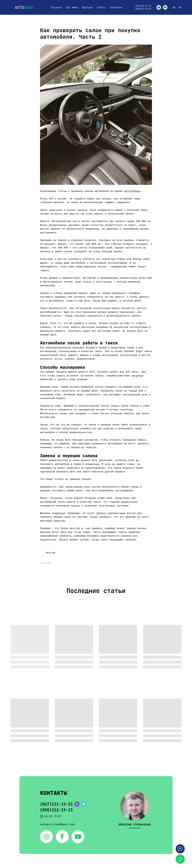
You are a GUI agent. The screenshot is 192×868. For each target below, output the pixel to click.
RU (180, 7)
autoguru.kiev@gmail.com (57, 824)
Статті (101, 7)
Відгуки (87, 7)
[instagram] (159, 7)
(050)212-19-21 (143, 9)
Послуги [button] (56, 7)
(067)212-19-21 (143, 6)
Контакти (116, 7)
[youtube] (165, 7)
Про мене (72, 7)
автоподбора (132, 191)
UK (174, 7)
